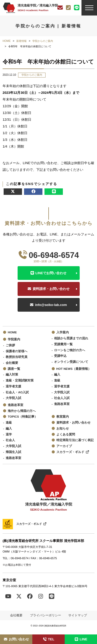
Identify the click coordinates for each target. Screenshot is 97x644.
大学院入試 (13, 398)
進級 (57, 380)
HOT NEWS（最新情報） (74, 369)
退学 (9, 434)
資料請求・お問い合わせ (51, 289)
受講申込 (60, 356)
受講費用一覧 (63, 344)
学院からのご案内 (32, 75)
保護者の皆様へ (17, 351)
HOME (12, 332)
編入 (57, 374)
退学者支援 (13, 386)
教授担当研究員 (17, 357)
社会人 (10, 440)
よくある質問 (66, 434)
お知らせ (63, 428)
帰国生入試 (13, 452)
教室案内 (63, 416)
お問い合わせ (16, 639)
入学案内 (63, 332)
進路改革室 (16, 405)
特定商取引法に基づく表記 (75, 440)
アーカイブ (64, 446)
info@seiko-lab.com (51, 305)
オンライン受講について (71, 362)
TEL (48, 639)
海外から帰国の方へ (22, 411)
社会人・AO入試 (17, 392)
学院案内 (14, 339)
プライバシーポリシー (46, 615)
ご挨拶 (10, 345)
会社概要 (12, 363)
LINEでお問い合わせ (51, 273)
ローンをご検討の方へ (70, 350)
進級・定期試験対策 (20, 380)
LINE (81, 639)
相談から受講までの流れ (71, 338)
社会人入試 (62, 398)
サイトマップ (78, 615)
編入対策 (12, 374)
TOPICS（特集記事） (23, 416)
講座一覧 (14, 369)
